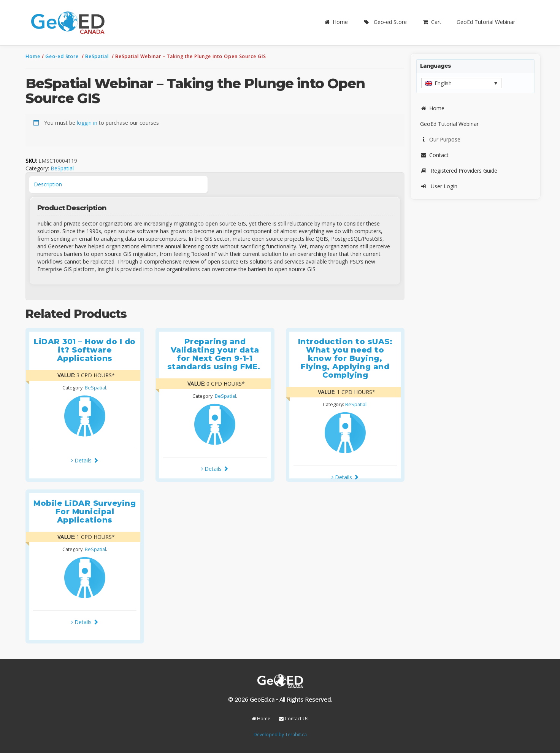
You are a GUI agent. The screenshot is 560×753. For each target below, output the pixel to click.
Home (336, 22)
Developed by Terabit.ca (280, 734)
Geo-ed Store (385, 22)
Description (48, 184)
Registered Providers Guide (459, 171)
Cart (432, 22)
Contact (434, 155)
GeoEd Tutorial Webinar (486, 22)
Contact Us (294, 719)
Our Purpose (440, 139)
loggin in (87, 123)
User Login (439, 186)
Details (85, 460)
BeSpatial (98, 56)
